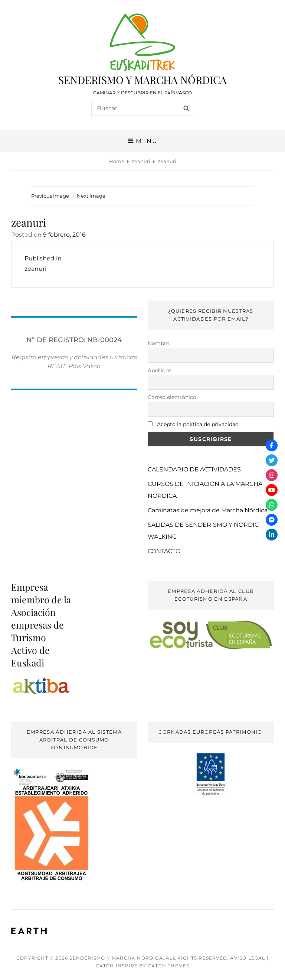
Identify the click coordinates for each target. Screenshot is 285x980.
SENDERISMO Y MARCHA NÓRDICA (142, 80)
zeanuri (141, 161)
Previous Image (50, 196)
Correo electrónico (172, 397)
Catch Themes (168, 966)
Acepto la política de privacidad (198, 424)
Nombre (158, 343)
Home (117, 161)
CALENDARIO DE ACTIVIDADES (194, 469)
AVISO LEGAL (248, 958)
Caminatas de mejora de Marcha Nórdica (208, 510)
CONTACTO (164, 551)
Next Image (91, 196)
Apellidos (160, 370)
